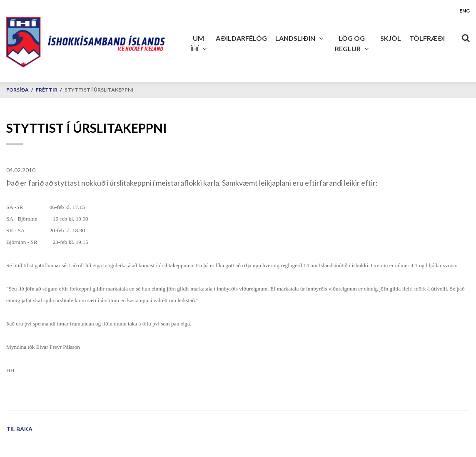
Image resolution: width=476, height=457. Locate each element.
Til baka (19, 429)
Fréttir (47, 90)
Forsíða (17, 90)
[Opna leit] (466, 36)
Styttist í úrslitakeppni (99, 90)
